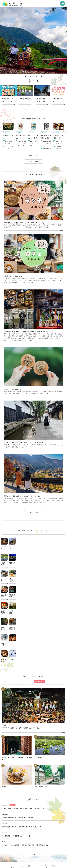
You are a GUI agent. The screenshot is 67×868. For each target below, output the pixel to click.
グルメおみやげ (46, 867)
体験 (29, 866)
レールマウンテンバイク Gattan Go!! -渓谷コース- (17, 662)
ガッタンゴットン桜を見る (12, 549)
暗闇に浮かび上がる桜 (12, 565)
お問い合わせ (33, 808)
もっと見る (33, 758)
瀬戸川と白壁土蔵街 (41, 690)
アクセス (63, 866)
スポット (21, 866)
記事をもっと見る (33, 512)
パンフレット (33, 793)
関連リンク (33, 803)
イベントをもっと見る (33, 161)
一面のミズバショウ (4, 565)
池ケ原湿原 (38, 661)
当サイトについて (33, 784)
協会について (33, 789)
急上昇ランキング (27, 585)
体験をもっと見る (33, 156)
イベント (38, 866)
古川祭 (4, 629)
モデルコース (13, 867)
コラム (4, 866)
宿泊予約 (54, 866)
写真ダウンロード (33, 798)
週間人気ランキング (39, 585)
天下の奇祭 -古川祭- (4, 549)
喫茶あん (5, 690)
